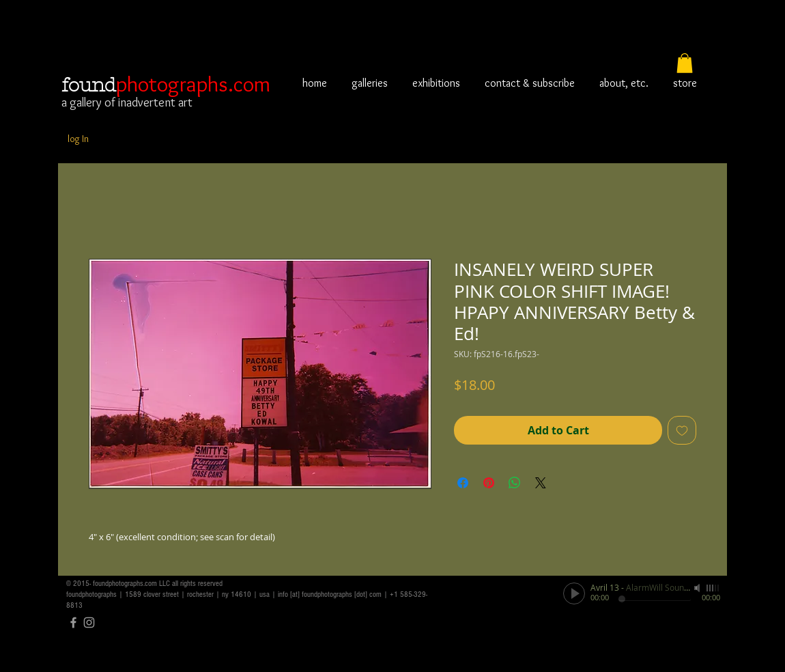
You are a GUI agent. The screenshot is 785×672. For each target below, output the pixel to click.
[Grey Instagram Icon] (89, 622)
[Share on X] (541, 483)
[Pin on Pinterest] (489, 483)
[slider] (713, 588)
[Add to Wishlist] (682, 430)
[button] (685, 63)
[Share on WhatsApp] (515, 483)
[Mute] (698, 588)
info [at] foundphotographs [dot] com (330, 594)
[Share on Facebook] (463, 483)
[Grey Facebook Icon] (73, 622)
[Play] (574, 593)
